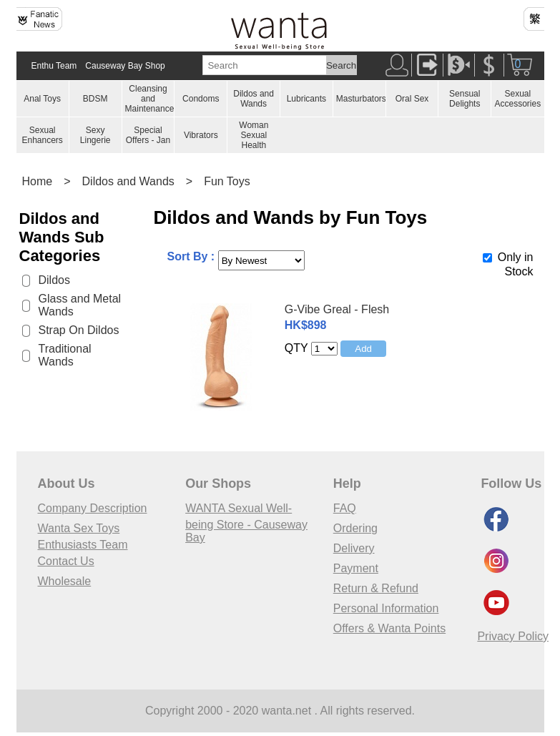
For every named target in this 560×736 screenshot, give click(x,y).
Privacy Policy (513, 636)
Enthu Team (54, 66)
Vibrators (201, 135)
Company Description (93, 508)
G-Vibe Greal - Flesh (337, 309)
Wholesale (65, 581)
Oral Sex (412, 99)
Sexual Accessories (517, 99)
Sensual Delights (465, 99)
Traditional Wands (65, 355)
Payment (356, 568)
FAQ (345, 508)
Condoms (201, 99)
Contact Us (66, 561)
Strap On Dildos (79, 330)
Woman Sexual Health (254, 135)
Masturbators (361, 99)
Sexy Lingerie (95, 135)
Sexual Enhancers (42, 135)
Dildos (54, 280)
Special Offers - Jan (148, 135)
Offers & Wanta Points (389, 628)
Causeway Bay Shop (125, 66)
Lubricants (306, 99)
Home (38, 181)
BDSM (95, 99)
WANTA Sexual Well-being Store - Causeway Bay (246, 523)
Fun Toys (227, 181)
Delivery (354, 548)
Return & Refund (376, 588)
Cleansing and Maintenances (152, 99)
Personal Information (386, 608)
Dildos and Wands (254, 99)
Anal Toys (42, 99)
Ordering (355, 528)
